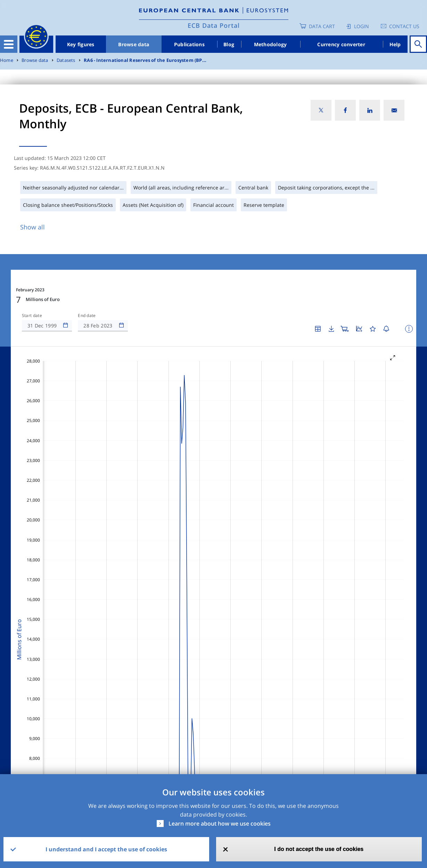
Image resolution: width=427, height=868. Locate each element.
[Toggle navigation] (9, 44)
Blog (229, 44)
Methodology (270, 44)
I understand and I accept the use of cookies (106, 849)
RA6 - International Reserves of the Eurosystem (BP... (145, 60)
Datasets (66, 60)
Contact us (404, 26)
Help (395, 44)
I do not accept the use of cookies (319, 849)
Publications (189, 44)
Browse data (134, 44)
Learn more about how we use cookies (220, 824)
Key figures (81, 44)
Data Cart (322, 26)
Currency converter (341, 44)
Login (362, 26)
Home (7, 60)
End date (87, 316)
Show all (32, 227)
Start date (32, 316)
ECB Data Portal (214, 25)
